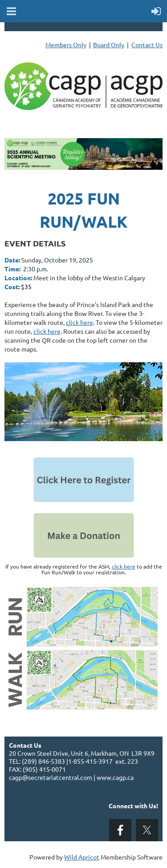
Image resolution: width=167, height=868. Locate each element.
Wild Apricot (82, 857)
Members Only (66, 45)
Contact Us (147, 45)
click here (79, 322)
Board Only (109, 45)
